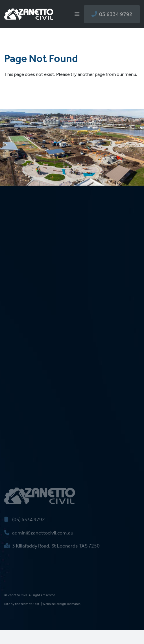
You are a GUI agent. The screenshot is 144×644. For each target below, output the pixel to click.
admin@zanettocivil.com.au (39, 533)
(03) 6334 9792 (25, 520)
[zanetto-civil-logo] (29, 11)
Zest (36, 604)
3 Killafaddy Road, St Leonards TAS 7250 (52, 546)
